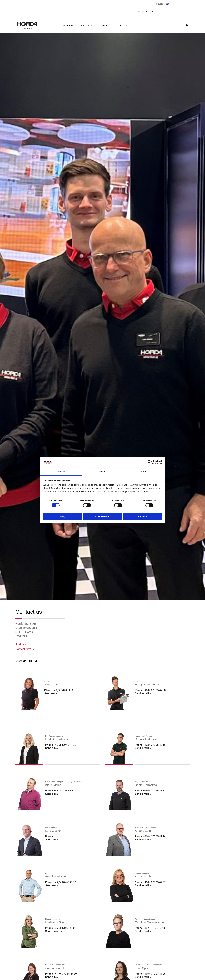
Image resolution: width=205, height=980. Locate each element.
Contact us (120, 25)
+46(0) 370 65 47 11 (155, 791)
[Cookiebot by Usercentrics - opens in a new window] (150, 462)
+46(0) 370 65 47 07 (155, 883)
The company (69, 25)
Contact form (24, 649)
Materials (103, 25)
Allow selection (102, 517)
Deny (63, 517)
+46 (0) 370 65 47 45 (155, 928)
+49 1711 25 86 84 (64, 791)
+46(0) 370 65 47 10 (65, 883)
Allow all (142, 517)
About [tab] (144, 471)
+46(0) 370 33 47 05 (155, 974)
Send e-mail (142, 694)
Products (87, 25)
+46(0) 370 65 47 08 (155, 691)
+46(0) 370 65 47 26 (64, 691)
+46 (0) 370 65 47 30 (65, 974)
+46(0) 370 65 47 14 (155, 837)
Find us (20, 644)
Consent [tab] (61, 471)
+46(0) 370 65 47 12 (65, 745)
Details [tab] (102, 471)
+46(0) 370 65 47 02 (65, 928)
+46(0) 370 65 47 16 (155, 745)
